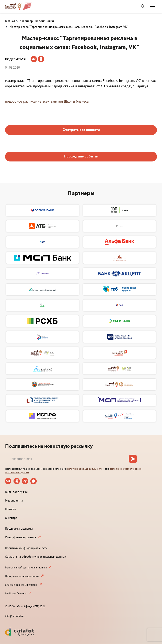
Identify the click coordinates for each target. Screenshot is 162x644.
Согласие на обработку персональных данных (36, 557)
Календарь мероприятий (37, 21)
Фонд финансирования (21, 537)
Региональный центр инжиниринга (26, 567)
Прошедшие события (81, 157)
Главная (10, 21)
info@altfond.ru (14, 616)
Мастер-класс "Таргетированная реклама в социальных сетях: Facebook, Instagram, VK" (69, 27)
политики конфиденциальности (85, 469)
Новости (11, 509)
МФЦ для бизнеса (16, 593)
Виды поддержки (16, 492)
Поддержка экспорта (19, 529)
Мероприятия (14, 500)
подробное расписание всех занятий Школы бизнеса (47, 101)
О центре (11, 518)
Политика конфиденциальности (26, 548)
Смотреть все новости (81, 130)
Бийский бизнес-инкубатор (21, 585)
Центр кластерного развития (22, 576)
